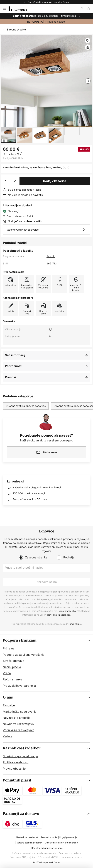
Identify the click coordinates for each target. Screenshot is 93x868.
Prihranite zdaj (68, 16)
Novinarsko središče (17, 718)
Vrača (7, 673)
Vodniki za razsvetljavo (19, 730)
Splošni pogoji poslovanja (20, 756)
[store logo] (20, 9)
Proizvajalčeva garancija (19, 686)
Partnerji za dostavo (21, 814)
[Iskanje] (82, 9)
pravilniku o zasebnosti (59, 615)
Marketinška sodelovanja (20, 712)
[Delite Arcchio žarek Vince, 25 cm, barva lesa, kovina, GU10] (88, 47)
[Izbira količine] (10, 181)
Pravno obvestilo (14, 769)
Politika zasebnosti (16, 762)
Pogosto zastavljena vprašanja (24, 655)
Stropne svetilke (16, 29)
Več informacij (15, 355)
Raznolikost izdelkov (22, 748)
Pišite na (9, 648)
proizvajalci (75, 624)
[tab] (46, 663)
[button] (8, 135)
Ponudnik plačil (17, 780)
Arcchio (51, 256)
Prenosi (10, 377)
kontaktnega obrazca (70, 611)
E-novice (9, 705)
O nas (8, 697)
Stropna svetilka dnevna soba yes (26, 406)
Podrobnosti (14, 366)
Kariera (8, 736)
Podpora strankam (20, 640)
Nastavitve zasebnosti (27, 837)
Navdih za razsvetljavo (18, 724)
